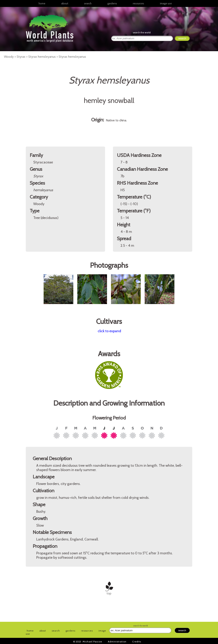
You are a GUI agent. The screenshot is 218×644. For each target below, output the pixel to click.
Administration (117, 642)
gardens (112, 3)
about (65, 3)
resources (87, 631)
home (42, 3)
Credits (137, 642)
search (88, 3)
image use (166, 3)
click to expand (109, 331)
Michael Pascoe (92, 642)
